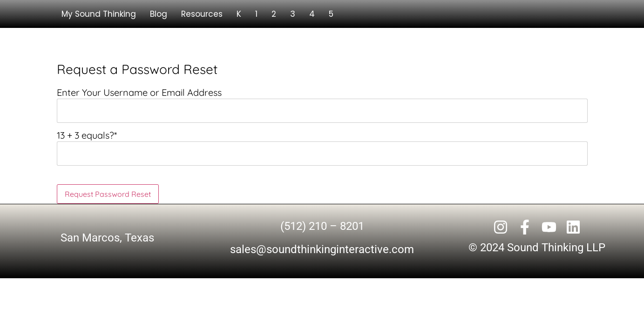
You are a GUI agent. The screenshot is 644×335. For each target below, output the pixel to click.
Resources (202, 14)
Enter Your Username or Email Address (139, 92)
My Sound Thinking (99, 14)
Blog (159, 14)
